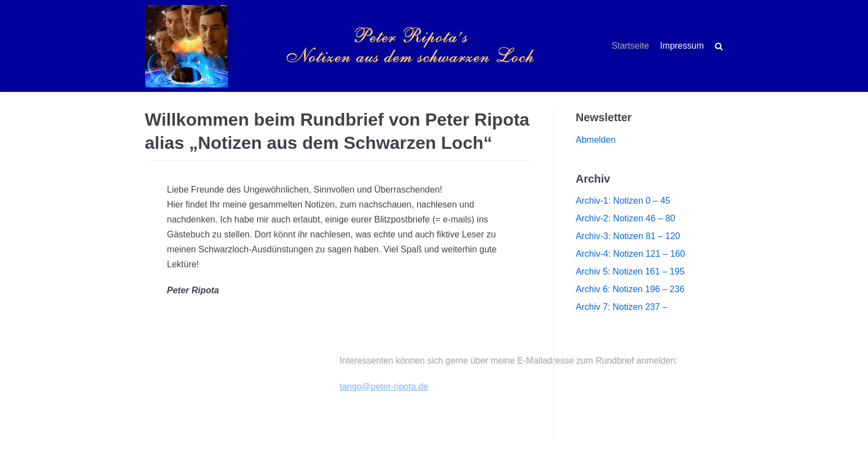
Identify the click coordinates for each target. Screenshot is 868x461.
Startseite (631, 46)
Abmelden (596, 140)
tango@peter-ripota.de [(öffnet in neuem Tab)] (415, 387)
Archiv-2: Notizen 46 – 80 (626, 218)
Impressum (682, 46)
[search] (719, 46)
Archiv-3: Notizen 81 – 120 (628, 236)
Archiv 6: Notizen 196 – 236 (630, 289)
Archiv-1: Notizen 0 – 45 (623, 201)
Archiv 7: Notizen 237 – (621, 307)
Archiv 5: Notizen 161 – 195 (630, 271)
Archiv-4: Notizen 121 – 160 (630, 254)
